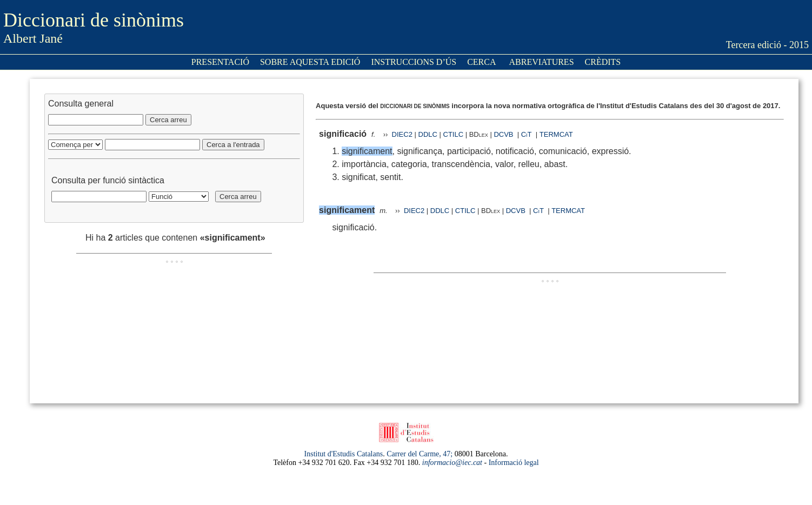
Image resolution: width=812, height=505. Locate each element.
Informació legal (514, 463)
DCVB (504, 134)
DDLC (428, 134)
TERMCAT (556, 134)
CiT (527, 134)
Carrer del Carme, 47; (420, 454)
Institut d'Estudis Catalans (344, 454)
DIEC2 (402, 134)
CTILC (454, 134)
